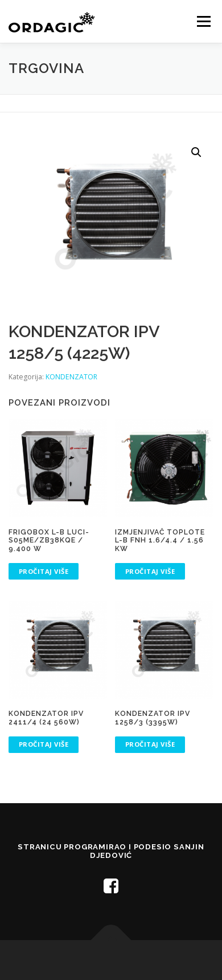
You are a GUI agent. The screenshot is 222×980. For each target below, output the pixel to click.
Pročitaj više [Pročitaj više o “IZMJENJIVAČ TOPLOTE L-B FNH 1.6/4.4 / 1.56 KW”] (150, 571)
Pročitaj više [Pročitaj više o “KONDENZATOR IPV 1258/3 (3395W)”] (150, 744)
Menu (203, 21)
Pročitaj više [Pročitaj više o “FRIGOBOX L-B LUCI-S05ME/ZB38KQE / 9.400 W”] (44, 571)
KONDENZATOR (71, 377)
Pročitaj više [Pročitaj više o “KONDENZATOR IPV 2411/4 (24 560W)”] (44, 744)
